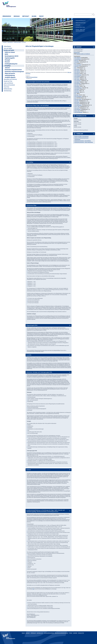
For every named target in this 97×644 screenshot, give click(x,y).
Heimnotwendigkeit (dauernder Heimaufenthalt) (38, 82)
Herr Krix (76, 60)
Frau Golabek (77, 76)
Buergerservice (10, 42)
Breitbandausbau (8, 89)
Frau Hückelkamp (78, 96)
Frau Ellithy (77, 62)
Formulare (80, 134)
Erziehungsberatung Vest (11, 64)
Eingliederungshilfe (10, 58)
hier (33, 589)
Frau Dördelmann (78, 88)
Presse (71, 633)
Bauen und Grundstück (9, 85)
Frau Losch (77, 108)
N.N (75, 98)
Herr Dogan (77, 102)
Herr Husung (77, 71)
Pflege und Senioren (10, 74)
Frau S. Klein (77, 107)
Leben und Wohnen (8, 83)
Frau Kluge (77, 104)
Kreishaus (17, 16)
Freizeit (41, 16)
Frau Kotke (77, 73)
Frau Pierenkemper (79, 112)
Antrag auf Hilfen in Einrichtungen (82, 136)
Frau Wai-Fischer (78, 99)
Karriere (75, 633)
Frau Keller (77, 78)
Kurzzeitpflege (30, 162)
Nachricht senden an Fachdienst (83, 54)
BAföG (6, 54)
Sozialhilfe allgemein (10, 77)
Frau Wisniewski (78, 75)
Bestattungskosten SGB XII (12, 56)
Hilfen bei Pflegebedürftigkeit (32, 77)
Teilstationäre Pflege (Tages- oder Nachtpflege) (38, 105)
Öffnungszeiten (81, 116)
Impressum (33, 633)
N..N (76, 63)
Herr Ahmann (77, 72)
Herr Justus (77, 79)
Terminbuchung (8, 91)
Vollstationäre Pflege (31, 205)
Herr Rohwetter (78, 84)
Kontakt (79, 47)
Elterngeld (7, 60)
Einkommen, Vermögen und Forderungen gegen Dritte (39, 372)
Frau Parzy (77, 91)
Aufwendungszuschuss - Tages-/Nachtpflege (84, 142)
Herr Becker (77, 92)
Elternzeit (7, 62)
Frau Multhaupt (78, 59)
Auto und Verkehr (8, 48)
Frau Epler (77, 101)
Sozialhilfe (29, 355)
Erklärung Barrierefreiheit (61, 633)
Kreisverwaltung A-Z (81, 20)
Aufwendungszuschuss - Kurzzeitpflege (83, 141)
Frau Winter (77, 86)
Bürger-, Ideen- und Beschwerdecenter (80, 30)
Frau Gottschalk (78, 65)
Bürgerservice (7, 16)
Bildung (34, 16)
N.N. (76, 68)
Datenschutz (40, 633)
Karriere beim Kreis (80, 27)
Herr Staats (77, 82)
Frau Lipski (77, 69)
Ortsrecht (78, 25)
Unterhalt (28, 470)
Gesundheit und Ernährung (10, 79)
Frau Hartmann (78, 81)
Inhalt (23, 633)
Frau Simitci (77, 89)
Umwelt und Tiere (8, 81)
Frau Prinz (77, 66)
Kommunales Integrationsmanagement (14, 72)
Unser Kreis (6, 87)
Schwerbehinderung (10, 75)
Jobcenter (7, 68)
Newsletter (81, 633)
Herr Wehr (77, 95)
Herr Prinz (77, 85)
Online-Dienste (7, 46)
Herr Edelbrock (78, 58)
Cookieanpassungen (49, 633)
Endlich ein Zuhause (10, 52)
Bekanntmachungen (81, 23)
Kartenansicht (77, 53)
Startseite (5, 42)
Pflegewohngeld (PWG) (32, 325)
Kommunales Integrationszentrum (13, 70)
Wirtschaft (26, 16)
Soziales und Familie (17, 42)
